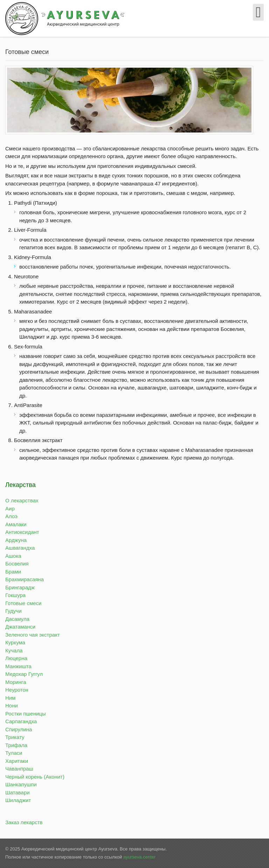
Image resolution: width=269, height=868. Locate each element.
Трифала (16, 745)
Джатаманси (20, 627)
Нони (12, 706)
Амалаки (16, 524)
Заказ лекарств (24, 822)
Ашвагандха (20, 548)
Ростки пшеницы (26, 714)
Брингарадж (20, 587)
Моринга (16, 682)
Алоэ (11, 516)
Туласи (14, 753)
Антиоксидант (22, 532)
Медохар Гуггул (24, 674)
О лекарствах (22, 500)
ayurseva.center (140, 857)
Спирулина (19, 729)
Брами (13, 572)
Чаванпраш (19, 769)
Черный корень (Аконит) (35, 777)
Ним (11, 698)
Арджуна (16, 540)
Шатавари (18, 792)
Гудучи (13, 611)
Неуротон (17, 690)
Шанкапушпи (21, 784)
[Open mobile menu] (258, 12)
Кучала (14, 650)
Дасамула (17, 619)
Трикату (15, 737)
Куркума (15, 642)
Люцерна (16, 658)
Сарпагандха (21, 721)
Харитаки (17, 761)
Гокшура (15, 595)
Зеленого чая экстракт (33, 635)
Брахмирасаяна (25, 579)
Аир (10, 508)
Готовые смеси (23, 603)
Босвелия (17, 564)
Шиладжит (18, 800)
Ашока (13, 556)
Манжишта (18, 666)
